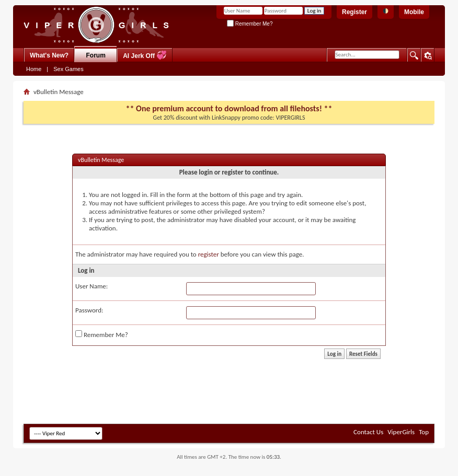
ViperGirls (401, 432)
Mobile (414, 12)
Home (34, 69)
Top (424, 432)
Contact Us (368, 432)
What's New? (49, 55)
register (209, 254)
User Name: (91, 286)
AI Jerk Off (145, 55)
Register (354, 12)
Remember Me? (250, 24)
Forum (96, 55)
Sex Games (68, 69)
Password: (89, 310)
